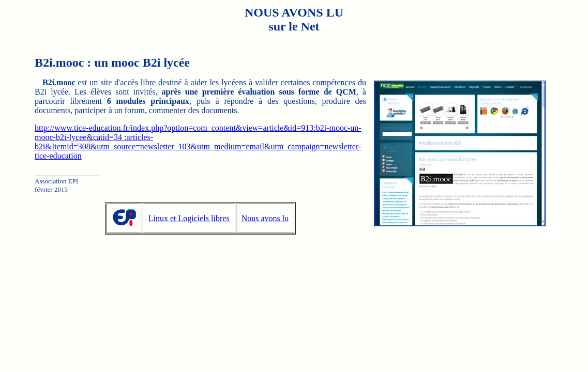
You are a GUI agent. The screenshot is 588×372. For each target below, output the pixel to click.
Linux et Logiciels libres (189, 218)
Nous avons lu (265, 218)
